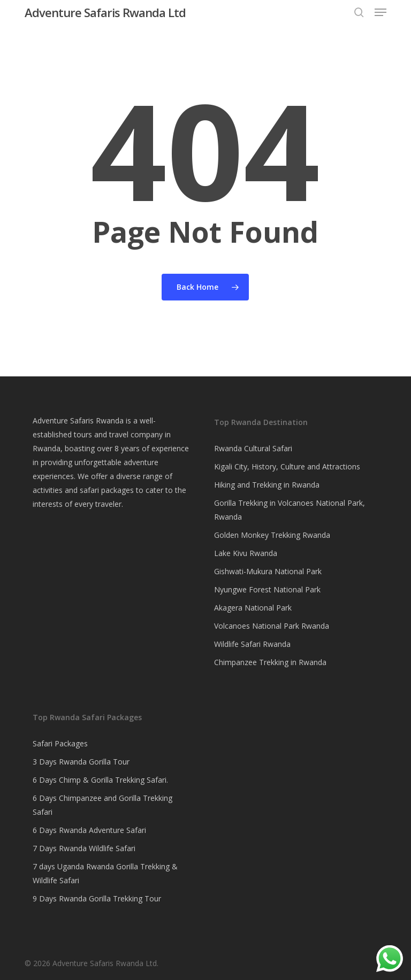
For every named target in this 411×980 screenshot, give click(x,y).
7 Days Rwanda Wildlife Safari (84, 848)
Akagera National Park (253, 608)
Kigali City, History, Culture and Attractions (287, 466)
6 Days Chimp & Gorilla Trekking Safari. (100, 780)
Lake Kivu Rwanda (246, 553)
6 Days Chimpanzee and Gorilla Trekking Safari (102, 805)
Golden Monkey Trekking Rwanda (272, 535)
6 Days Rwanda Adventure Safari (89, 830)
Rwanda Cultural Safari (253, 448)
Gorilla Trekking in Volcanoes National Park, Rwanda (290, 510)
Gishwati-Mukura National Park (268, 571)
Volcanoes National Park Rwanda (272, 626)
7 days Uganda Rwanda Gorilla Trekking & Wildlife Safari (105, 873)
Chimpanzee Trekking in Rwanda (270, 662)
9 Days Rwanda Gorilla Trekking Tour (97, 898)
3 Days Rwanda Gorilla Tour (81, 762)
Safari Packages (60, 743)
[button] (380, 12)
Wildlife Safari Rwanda (252, 644)
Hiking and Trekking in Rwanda (267, 485)
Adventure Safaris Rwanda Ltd (105, 12)
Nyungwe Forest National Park (267, 589)
